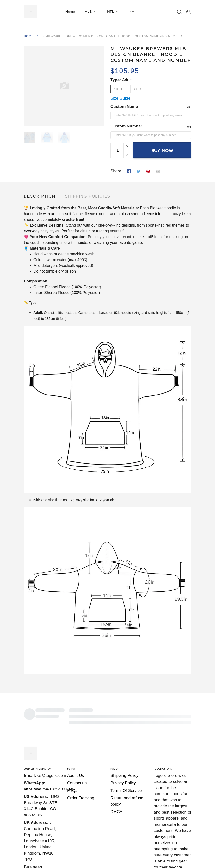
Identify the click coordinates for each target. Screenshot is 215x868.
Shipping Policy (124, 743)
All (39, 36)
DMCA (116, 779)
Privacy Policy (123, 750)
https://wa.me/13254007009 (49, 756)
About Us (76, 743)
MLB (91, 12)
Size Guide (120, 98)
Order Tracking (81, 765)
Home (70, 12)
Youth (140, 89)
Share (116, 171)
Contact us (77, 750)
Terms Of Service (126, 758)
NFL (114, 12)
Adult (127, 80)
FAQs (72, 758)
